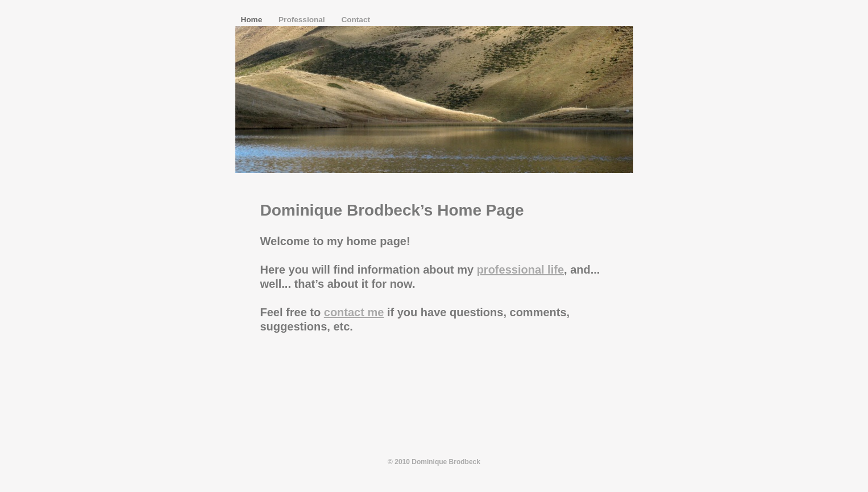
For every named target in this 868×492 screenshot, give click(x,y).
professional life (520, 270)
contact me (354, 312)
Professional (303, 20)
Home (253, 20)
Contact (356, 20)
